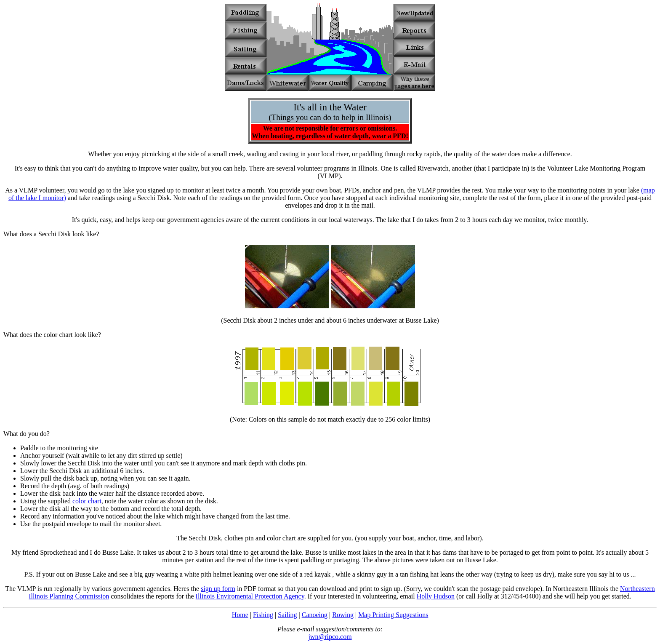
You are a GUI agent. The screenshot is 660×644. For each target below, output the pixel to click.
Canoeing (315, 615)
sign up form (218, 589)
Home (240, 615)
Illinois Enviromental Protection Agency (250, 596)
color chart (87, 501)
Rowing (343, 615)
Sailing (287, 615)
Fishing (263, 615)
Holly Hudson (436, 596)
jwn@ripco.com (330, 637)
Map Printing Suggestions (393, 615)
